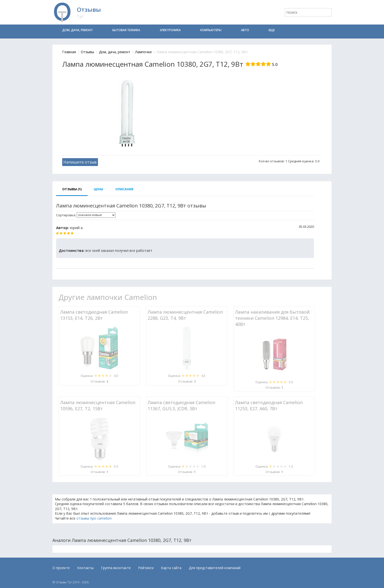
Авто (245, 30)
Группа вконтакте (116, 568)
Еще (272, 30)
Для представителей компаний (215, 568)
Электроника (170, 30)
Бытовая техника (126, 30)
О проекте (61, 568)
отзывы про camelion (94, 518)
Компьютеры (211, 30)
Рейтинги (146, 568)
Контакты (85, 568)
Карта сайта (171, 568)
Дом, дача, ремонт (78, 30)
